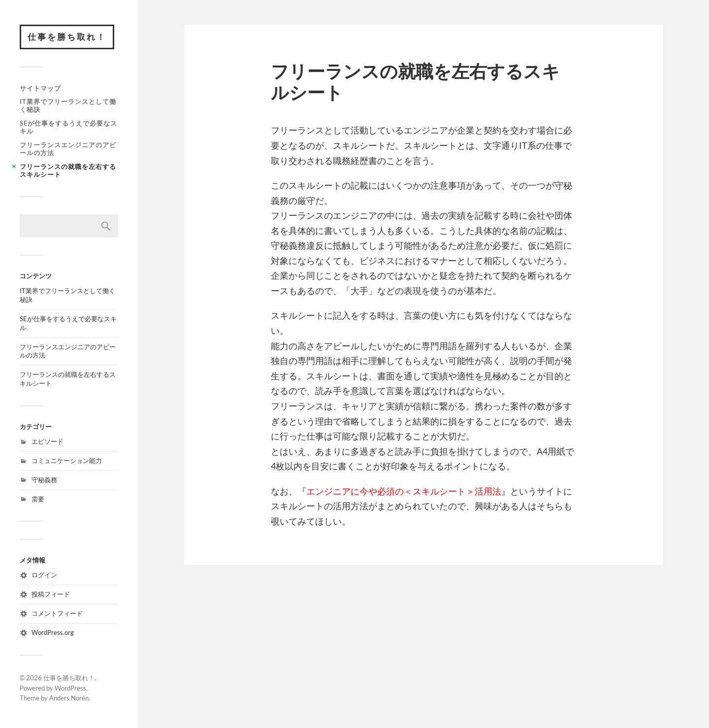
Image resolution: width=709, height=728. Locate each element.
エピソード (48, 441)
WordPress (70, 688)
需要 (38, 499)
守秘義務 (44, 480)
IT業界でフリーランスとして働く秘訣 (68, 105)
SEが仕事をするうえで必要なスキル (68, 127)
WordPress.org (53, 632)
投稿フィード (51, 594)
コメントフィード (57, 613)
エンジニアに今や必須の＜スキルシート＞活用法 (404, 491)
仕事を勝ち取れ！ (67, 37)
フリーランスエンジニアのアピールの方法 (68, 149)
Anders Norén (69, 698)
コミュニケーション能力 (67, 461)
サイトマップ (40, 88)
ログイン (44, 575)
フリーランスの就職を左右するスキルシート (68, 170)
